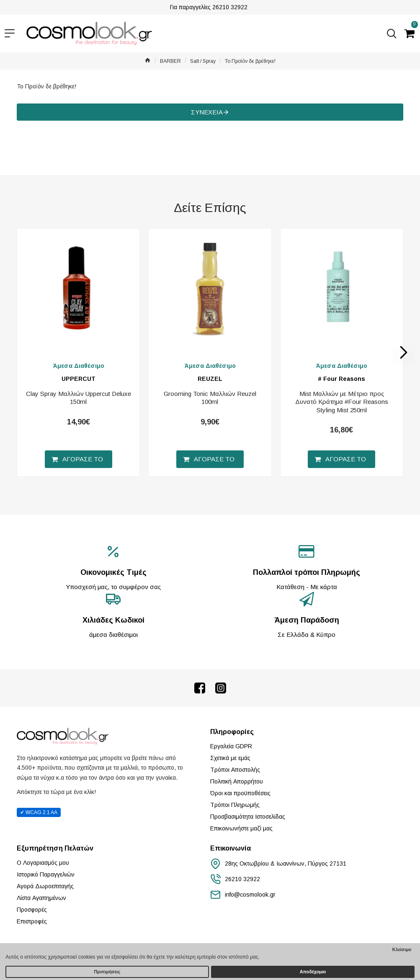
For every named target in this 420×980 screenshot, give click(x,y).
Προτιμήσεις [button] (107, 972)
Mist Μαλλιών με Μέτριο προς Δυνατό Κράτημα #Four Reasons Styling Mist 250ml (342, 402)
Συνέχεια (207, 112)
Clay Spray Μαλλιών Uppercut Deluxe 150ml (79, 398)
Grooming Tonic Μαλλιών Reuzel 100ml (210, 398)
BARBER (170, 61)
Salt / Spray (203, 61)
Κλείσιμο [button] (402, 949)
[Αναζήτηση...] (390, 34)
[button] (404, 352)
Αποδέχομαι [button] (313, 972)
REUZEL (210, 379)
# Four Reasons (341, 379)
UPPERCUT (79, 379)
